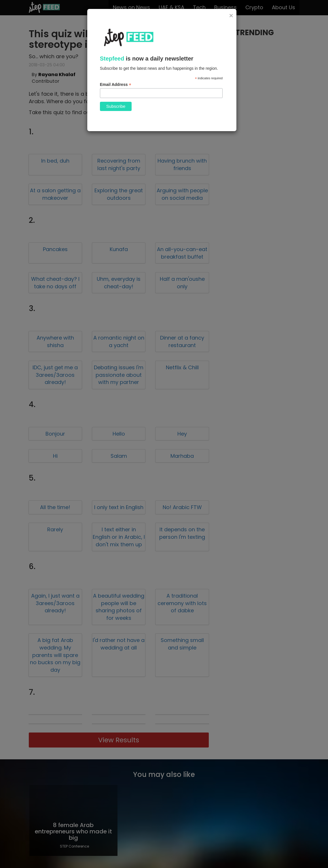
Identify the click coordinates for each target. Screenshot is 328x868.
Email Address (116, 85)
